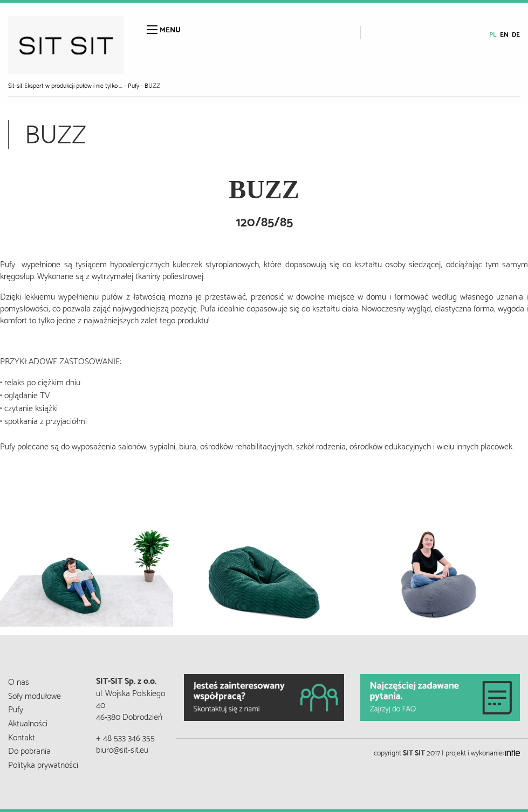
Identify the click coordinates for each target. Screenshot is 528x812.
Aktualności (28, 722)
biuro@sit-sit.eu (122, 749)
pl (493, 34)
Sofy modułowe (35, 695)
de (516, 34)
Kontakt (22, 736)
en (504, 34)
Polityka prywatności (43, 764)
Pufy (16, 708)
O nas (19, 681)
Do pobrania (29, 750)
